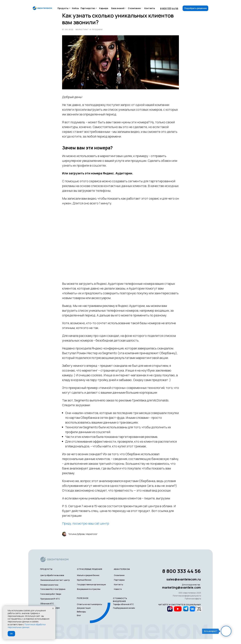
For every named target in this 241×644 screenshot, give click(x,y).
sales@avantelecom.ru (184, 584)
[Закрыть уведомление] (53, 608)
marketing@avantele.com (181, 592)
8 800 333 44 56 (169, 9)
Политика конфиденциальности (187, 601)
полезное (83, 603)
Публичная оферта (193, 604)
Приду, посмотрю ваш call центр (86, 526)
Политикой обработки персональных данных (27, 626)
